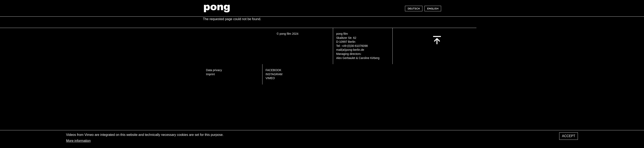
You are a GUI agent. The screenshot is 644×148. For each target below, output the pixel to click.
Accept (569, 137)
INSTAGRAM (274, 74)
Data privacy (214, 70)
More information (78, 142)
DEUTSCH (414, 9)
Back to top (437, 40)
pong (217, 8)
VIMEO (270, 78)
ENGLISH (433, 9)
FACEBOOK (273, 70)
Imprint (210, 74)
